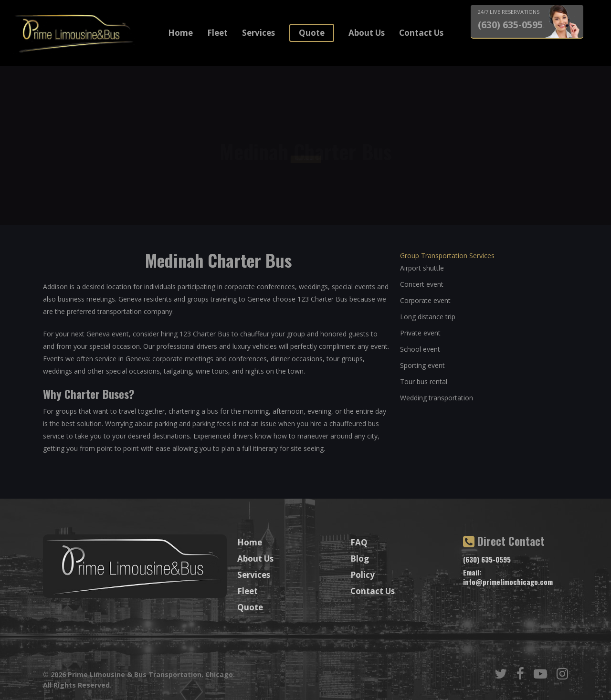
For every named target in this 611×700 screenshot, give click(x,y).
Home (180, 33)
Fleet (217, 33)
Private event (420, 333)
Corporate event (425, 300)
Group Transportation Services (447, 256)
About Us (367, 33)
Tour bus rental (424, 381)
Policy (363, 575)
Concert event (422, 284)
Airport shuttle (422, 268)
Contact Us (421, 33)
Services (258, 33)
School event (420, 349)
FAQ (359, 542)
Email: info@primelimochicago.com (508, 577)
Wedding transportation (437, 398)
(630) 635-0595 (510, 25)
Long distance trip (428, 317)
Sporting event (422, 365)
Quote (312, 33)
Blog (360, 559)
